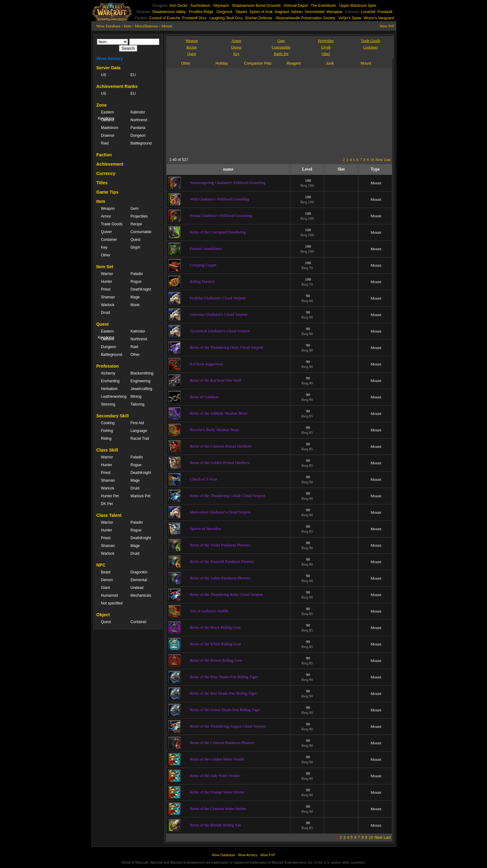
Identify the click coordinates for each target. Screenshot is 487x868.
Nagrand (282, 12)
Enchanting (110, 381)
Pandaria (138, 128)
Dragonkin (139, 572)
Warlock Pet (140, 496)
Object (103, 615)
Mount (167, 26)
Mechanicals (141, 595)
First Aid (137, 423)
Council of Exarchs (165, 18)
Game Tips (107, 192)
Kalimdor (138, 112)
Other (106, 255)
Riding (106, 439)
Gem (134, 209)
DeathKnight (141, 289)
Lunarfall (368, 12)
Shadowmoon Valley (169, 12)
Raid (105, 143)
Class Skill (107, 450)
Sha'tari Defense (258, 18)
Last (387, 160)
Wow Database (108, 26)
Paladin (137, 274)
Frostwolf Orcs (194, 18)
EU (133, 75)
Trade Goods (112, 224)
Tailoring (137, 404)
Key (104, 247)
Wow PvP (387, 26)
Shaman (108, 297)
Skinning (108, 404)
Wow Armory (110, 58)
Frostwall (385, 12)
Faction (104, 155)
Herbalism (109, 389)
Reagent (294, 63)
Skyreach (221, 6)
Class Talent (109, 515)
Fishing (107, 431)
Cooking (108, 423)
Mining (136, 397)
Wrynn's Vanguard (379, 18)
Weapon (108, 209)
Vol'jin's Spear (350, 18)
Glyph (135, 247)
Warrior (107, 274)
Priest (106, 289)
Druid (105, 313)
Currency (106, 173)
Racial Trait (140, 439)
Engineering (140, 381)
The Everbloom (323, 6)
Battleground (141, 143)
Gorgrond (224, 12)
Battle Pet (281, 54)
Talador (241, 12)
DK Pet (107, 504)
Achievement (110, 164)
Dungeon (138, 135)
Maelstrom (110, 128)
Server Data (108, 68)
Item (128, 26)
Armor (106, 216)
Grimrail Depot (296, 6)
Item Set (105, 267)
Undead (137, 588)
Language (139, 431)
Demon (107, 580)
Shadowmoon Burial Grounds (256, 6)
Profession (107, 366)
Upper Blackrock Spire (358, 6)
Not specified (112, 603)
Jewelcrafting (141, 389)
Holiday (222, 63)
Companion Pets (258, 63)
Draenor (108, 135)
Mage (135, 297)
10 (372, 160)
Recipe (136, 224)
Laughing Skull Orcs (226, 18)
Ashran (297, 12)
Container (109, 240)
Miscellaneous (146, 26)
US (104, 75)
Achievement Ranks (117, 86)
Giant (105, 588)
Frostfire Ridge (201, 12)
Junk (330, 63)
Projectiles (139, 216)
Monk (135, 305)
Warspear (335, 12)
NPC (101, 565)
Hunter (107, 282)
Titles (102, 183)
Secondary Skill (112, 416)
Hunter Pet (110, 496)
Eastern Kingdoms (106, 115)
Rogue (136, 282)
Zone (101, 105)
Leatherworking (113, 397)
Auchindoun (200, 6)
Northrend (139, 120)
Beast (106, 572)
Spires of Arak (261, 12)
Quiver (106, 232)
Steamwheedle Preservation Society (305, 18)
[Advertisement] (226, 112)
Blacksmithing (142, 373)
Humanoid (109, 595)
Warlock (108, 305)
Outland (107, 120)
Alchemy (108, 373)
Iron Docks (178, 6)
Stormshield (314, 12)
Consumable (141, 232)
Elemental (139, 580)
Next (379, 160)
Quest (135, 240)
